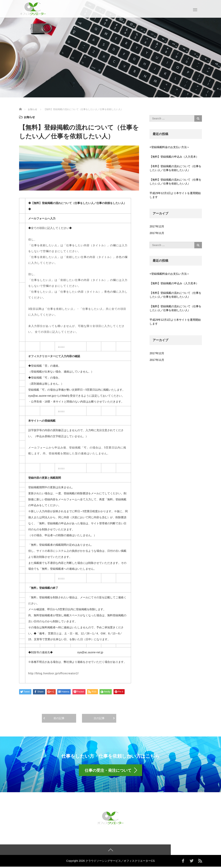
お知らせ (29, 117)
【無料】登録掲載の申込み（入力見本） (174, 157)
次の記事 (99, 718)
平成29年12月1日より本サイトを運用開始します (175, 195)
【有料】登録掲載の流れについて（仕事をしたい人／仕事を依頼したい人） (175, 168)
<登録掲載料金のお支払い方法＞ (169, 147)
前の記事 (59, 718)
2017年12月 (157, 226)
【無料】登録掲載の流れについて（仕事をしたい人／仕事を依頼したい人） (175, 182)
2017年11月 (157, 233)
